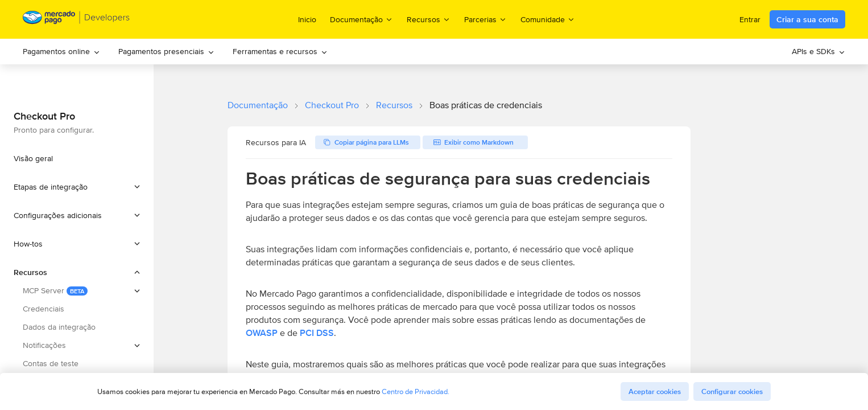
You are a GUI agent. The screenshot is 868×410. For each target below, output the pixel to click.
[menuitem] (61, 52)
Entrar (750, 19)
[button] (77, 187)
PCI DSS (317, 333)
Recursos (394, 105)
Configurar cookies (732, 391)
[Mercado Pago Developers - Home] (77, 20)
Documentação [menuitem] (361, 19)
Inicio (307, 19)
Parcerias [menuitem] (485, 19)
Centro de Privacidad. (416, 391)
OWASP (262, 333)
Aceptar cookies (655, 391)
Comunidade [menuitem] (548, 19)
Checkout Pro (332, 105)
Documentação (258, 105)
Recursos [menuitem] (429, 19)
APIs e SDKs (819, 51)
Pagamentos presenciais (166, 51)
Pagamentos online (61, 51)
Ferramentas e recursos (280, 51)
